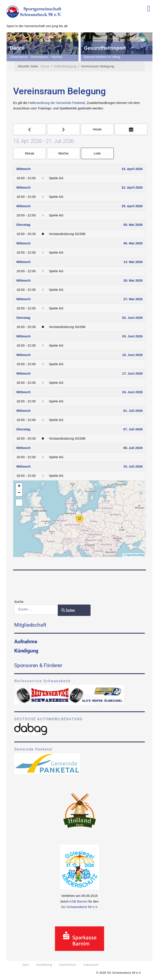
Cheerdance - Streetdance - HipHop (110, 57)
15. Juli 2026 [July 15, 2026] (133, 466)
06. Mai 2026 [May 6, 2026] (133, 243)
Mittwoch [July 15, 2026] (24, 466)
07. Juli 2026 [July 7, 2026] (133, 429)
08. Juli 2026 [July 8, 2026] (133, 448)
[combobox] (36, 609)
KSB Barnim (79, 901)
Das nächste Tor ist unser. (29, 57)
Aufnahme (26, 642)
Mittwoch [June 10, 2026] (24, 355)
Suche (19, 602)
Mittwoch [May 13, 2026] (24, 262)
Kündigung (26, 651)
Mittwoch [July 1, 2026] (24, 411)
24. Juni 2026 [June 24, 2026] (132, 392)
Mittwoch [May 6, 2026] (24, 243)
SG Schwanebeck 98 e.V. (80, 907)
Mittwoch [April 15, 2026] (24, 169)
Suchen (68, 610)
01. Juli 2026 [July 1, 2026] (133, 411)
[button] (80, 519)
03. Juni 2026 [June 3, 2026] (132, 336)
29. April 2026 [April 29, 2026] (132, 206)
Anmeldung (44, 965)
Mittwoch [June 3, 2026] (24, 336)
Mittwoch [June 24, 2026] (24, 392)
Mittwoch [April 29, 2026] (24, 206)
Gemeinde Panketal (33, 749)
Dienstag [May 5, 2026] (23, 225)
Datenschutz (68, 965)
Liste (97, 153)
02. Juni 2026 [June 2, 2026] (132, 318)
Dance (91, 48)
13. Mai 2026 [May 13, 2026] (133, 262)
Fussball (20, 48)
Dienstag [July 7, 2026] (23, 429)
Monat (30, 153)
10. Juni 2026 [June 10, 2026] (132, 355)
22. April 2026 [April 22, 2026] (132, 187)
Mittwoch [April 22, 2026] (24, 187)
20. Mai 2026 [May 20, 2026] (133, 280)
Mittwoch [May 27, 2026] (24, 299)
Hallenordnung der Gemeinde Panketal (57, 103)
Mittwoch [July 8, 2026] (24, 448)
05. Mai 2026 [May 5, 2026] (133, 225)
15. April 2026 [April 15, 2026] (132, 169)
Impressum (91, 965)
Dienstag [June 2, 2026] (23, 318)
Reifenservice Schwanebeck (42, 681)
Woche (63, 153)
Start (26, 965)
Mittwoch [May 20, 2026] (24, 280)
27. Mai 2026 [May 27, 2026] (133, 299)
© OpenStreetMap (134, 555)
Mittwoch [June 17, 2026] (24, 373)
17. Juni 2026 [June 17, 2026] (132, 373)
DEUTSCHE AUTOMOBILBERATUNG (48, 719)
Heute (97, 129)
